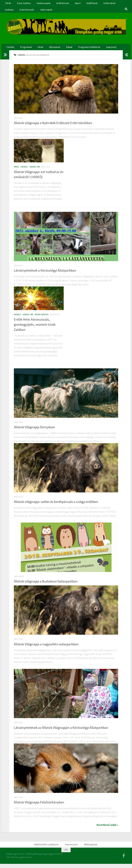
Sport (73, 4)
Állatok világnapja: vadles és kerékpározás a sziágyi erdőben (56, 505)
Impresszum (72, 848)
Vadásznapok (41, 4)
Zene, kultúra (22, 4)
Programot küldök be (84, 50)
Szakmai (118, 4)
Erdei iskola (103, 4)
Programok (25, 50)
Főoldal (10, 50)
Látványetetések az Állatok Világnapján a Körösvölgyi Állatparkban (61, 731)
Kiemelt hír (35, 170)
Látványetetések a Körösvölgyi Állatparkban (45, 274)
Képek (64, 50)
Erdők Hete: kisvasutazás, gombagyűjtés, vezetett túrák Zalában (35, 328)
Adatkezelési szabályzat (48, 848)
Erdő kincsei (59, 4)
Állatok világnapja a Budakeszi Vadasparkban (46, 585)
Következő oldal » (107, 828)
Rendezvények (42, 318)
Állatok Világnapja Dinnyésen (34, 431)
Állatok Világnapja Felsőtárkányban (39, 806)
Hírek (38, 50)
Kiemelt (24, 170)
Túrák (8, 4)
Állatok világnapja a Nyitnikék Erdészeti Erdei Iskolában (53, 126)
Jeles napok (30, 11)
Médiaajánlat (90, 848)
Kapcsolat (105, 50)
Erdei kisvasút (12, 11)
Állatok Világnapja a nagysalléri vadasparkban (46, 648)
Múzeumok (51, 50)
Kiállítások (86, 4)
